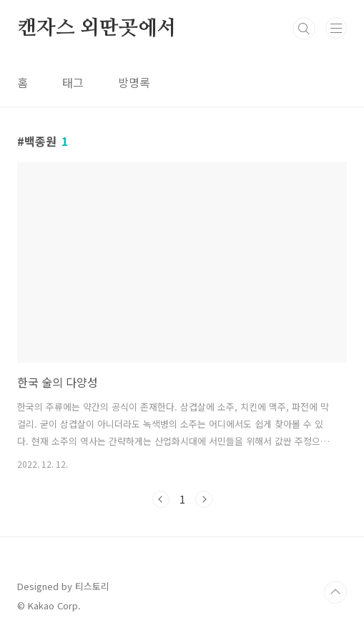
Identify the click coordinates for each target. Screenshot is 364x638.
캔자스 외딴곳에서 (97, 29)
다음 (204, 499)
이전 (161, 499)
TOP (335, 592)
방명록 (134, 82)
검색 (304, 29)
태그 (73, 82)
